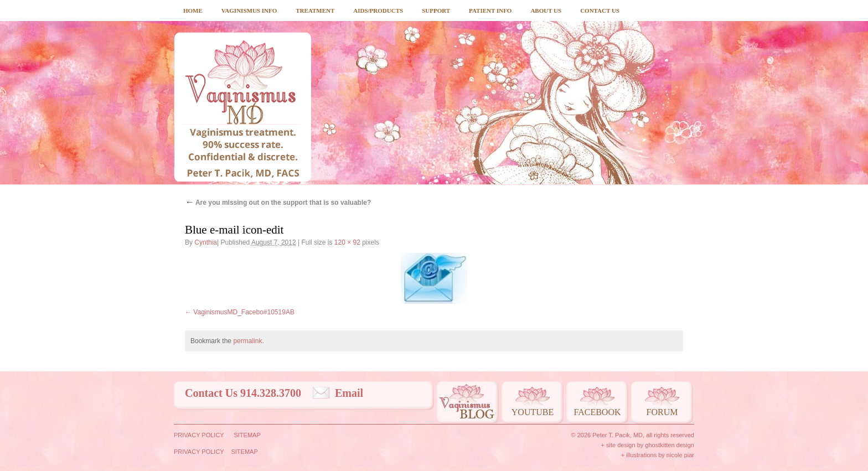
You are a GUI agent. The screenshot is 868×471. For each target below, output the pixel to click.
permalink (247, 341)
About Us (546, 11)
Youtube (533, 412)
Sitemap (247, 435)
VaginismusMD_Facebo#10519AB (244, 312)
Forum (662, 412)
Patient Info (490, 11)
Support (436, 11)
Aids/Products (378, 11)
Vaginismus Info (249, 11)
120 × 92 (347, 242)
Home (193, 11)
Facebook (597, 412)
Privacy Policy (199, 435)
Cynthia (206, 242)
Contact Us (600, 11)
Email (349, 393)
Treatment (315, 11)
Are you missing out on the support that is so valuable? (278, 203)
